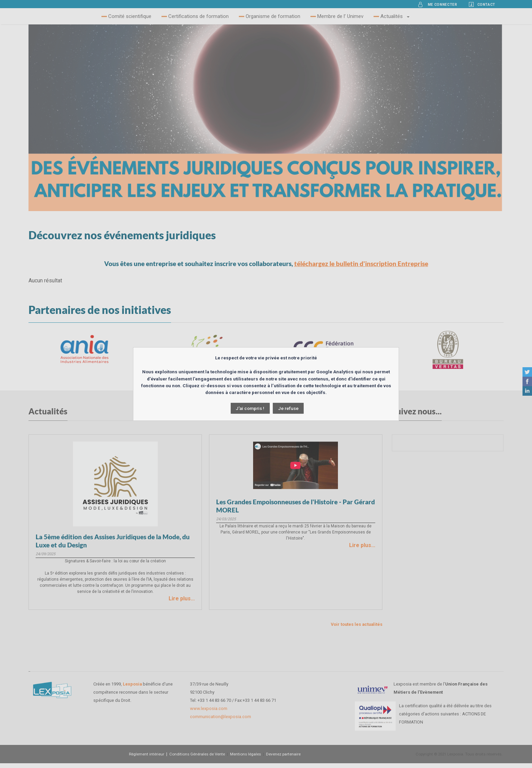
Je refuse (288, 408)
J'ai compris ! (250, 408)
